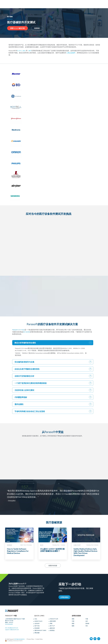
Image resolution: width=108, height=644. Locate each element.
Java (24, 51)
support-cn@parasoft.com (12, 630)
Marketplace (39, 621)
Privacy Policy (31, 639)
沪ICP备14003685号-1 (20, 639)
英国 (73, 624)
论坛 (36, 619)
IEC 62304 (27, 332)
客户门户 (52, 626)
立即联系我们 (64, 597)
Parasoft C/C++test (19, 330)
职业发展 (37, 628)
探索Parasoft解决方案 (17, 28)
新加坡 (87, 624)
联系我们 (37, 28)
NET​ (30, 51)
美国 (73, 619)
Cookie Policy (39, 639)
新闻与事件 (53, 621)
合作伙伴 (37, 624)
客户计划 (37, 626)
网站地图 (37, 633)
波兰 (87, 621)
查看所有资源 (53, 566)
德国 (73, 626)
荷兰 (87, 626)
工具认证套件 (71, 53)
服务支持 (52, 628)
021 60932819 (9, 625)
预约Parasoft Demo (40, 630)
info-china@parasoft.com (12, 628)
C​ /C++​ (19, 51)
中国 (73, 621)
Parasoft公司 (54, 619)
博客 (51, 624)
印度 (87, 619)
